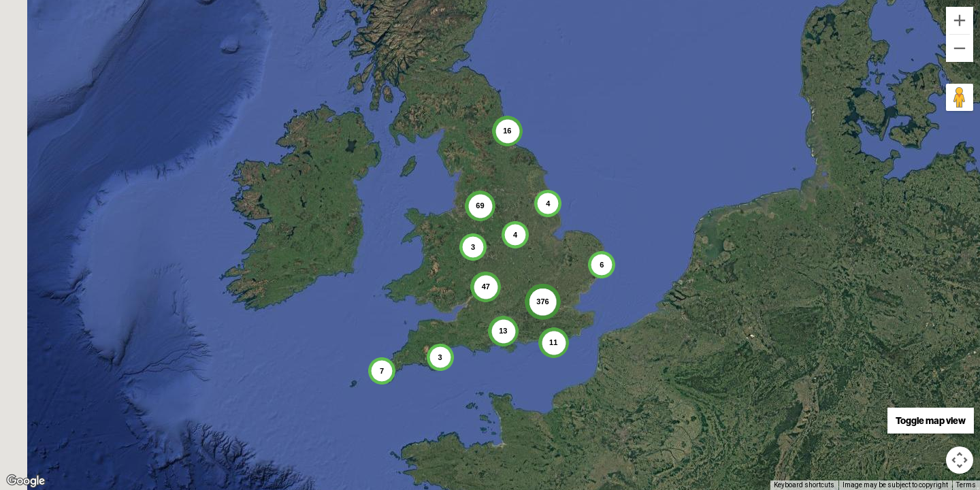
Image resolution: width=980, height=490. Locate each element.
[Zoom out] (960, 48)
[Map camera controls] (960, 460)
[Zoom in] (960, 20)
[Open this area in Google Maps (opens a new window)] (26, 481)
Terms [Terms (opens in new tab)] (966, 485)
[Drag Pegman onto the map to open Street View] (960, 97)
